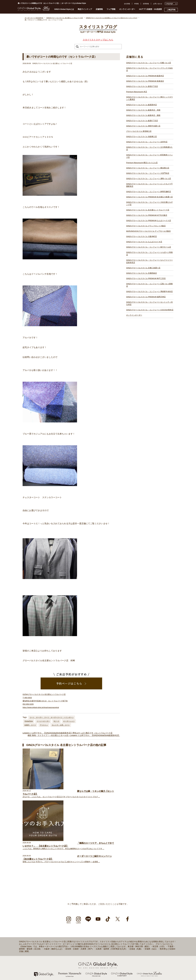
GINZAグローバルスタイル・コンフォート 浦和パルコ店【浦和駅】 (75, 972)
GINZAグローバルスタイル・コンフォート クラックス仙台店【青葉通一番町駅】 (79, 928)
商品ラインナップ (85, 9)
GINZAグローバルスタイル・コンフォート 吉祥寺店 (147, 142)
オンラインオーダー (127, 9)
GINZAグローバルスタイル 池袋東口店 (141, 137)
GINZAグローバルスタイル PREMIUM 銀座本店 (145, 76)
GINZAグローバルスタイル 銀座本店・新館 (143, 115)
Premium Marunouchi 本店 (137, 92)
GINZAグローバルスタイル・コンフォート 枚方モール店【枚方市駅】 (139, 950)
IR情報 (136, 4)
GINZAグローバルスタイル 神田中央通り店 (143, 126)
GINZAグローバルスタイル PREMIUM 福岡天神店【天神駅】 (136, 965)
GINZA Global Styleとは (64, 9)
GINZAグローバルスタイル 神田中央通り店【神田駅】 (71, 950)
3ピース (56, 721)
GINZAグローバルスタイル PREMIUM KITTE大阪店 (147, 215)
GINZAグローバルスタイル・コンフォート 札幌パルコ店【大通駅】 (75, 926)
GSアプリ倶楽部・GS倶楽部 (150, 9)
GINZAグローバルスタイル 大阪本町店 (141, 236)
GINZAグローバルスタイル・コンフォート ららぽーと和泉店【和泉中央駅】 (142, 953)
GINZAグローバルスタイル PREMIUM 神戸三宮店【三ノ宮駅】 (137, 960)
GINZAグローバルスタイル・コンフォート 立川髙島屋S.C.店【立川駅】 (76, 960)
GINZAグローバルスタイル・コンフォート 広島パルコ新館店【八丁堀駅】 (141, 962)
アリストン (44, 725)
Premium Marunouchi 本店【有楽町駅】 (66, 938)
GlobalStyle (29, 721)
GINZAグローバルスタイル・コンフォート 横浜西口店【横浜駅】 (74, 967)
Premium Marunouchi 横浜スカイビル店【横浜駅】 (69, 965)
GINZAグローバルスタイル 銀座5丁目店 (142, 121)
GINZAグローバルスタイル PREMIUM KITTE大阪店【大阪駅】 (137, 935)
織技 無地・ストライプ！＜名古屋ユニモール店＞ (49, 735)
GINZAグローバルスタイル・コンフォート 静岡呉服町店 (149, 192)
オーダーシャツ (69, 721)
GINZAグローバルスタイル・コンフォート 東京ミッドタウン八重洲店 (149, 98)
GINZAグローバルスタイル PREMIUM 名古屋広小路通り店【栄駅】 (139, 928)
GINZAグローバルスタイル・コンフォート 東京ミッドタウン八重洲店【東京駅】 (79, 940)
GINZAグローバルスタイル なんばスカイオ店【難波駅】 (135, 948)
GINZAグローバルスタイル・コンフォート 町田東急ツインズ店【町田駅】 (77, 962)
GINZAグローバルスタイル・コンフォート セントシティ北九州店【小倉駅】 (142, 970)
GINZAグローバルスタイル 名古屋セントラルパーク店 (148, 210)
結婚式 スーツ (30, 725)
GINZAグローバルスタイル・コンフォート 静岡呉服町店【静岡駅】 (139, 926)
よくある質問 (21, 933)
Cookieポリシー (22, 948)
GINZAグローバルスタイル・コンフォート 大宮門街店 (148, 173)
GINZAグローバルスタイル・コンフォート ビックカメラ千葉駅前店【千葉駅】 (142, 923)
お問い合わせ (158, 4)
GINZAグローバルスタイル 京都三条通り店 (143, 268)
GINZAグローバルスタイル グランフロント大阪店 (146, 226)
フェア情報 (111, 9)
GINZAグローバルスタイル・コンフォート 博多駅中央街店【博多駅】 (139, 967)
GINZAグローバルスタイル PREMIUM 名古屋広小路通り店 (149, 197)
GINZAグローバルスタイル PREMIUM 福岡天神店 (146, 297)
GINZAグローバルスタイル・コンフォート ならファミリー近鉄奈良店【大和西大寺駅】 (145, 955)
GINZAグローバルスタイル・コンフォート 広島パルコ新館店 (149, 285)
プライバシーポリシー (24, 945)
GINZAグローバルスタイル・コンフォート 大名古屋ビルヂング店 (149, 203)
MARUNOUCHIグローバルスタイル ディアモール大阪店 (148, 231)
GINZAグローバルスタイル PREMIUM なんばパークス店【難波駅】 (139, 938)
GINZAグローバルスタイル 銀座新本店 (141, 105)
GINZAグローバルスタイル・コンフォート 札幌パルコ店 (149, 63)
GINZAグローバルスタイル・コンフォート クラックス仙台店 (149, 69)
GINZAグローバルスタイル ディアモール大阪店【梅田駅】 (136, 943)
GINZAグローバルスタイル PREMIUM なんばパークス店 (149, 221)
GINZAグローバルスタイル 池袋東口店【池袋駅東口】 (71, 955)
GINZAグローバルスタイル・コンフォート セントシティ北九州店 (149, 303)
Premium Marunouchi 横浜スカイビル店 (142, 163)
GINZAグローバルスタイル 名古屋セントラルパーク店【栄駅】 (137, 933)
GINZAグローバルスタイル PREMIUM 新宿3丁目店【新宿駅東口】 (75, 935)
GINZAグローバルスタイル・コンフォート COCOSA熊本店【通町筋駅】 (140, 972)
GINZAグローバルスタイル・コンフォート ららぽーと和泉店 (149, 254)
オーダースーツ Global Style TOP (28, 923)
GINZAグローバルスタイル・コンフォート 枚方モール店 (149, 247)
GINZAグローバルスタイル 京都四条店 (141, 273)
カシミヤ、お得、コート (61, 725)
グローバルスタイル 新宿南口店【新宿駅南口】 (68, 953)
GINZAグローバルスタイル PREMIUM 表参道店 (145, 81)
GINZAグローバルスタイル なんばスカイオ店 (144, 242)
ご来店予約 (171, 10)
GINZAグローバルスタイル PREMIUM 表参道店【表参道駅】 (73, 933)
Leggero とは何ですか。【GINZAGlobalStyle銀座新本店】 (48, 733)
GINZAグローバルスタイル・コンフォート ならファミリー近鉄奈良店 (149, 261)
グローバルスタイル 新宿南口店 (139, 131)
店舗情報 (99, 9)
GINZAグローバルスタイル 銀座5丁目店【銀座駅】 (69, 948)
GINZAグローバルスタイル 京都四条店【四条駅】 (133, 957)
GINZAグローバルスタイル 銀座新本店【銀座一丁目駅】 (71, 943)
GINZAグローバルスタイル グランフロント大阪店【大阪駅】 (136, 940)
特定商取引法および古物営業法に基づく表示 (31, 950)
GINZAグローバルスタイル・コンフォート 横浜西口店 (148, 168)
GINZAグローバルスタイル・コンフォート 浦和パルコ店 (149, 179)
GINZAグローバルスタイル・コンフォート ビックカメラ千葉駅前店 (149, 185)
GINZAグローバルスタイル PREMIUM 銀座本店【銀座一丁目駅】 (74, 931)
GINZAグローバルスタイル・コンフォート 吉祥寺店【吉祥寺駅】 (74, 957)
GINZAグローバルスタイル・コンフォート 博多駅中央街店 (149, 291)
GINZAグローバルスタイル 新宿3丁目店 (142, 86)
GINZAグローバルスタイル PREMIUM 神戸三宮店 (146, 278)
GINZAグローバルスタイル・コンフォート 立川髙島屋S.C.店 (149, 148)
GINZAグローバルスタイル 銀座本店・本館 (143, 110)
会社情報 (127, 4)
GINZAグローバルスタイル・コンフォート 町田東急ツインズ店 (149, 156)
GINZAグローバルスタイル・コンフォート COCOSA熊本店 (150, 310)
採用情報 (146, 4)
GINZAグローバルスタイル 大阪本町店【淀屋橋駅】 (133, 945)
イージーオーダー (43, 721)
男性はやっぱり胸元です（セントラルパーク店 (92, 733)
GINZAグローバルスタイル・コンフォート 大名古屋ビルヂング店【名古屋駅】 (142, 931)
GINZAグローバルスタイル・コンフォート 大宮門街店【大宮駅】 (74, 970)
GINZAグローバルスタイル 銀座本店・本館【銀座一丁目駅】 (73, 945)
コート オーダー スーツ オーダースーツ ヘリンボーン (52, 717)
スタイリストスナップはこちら (98, 40)
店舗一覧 (19, 928)
